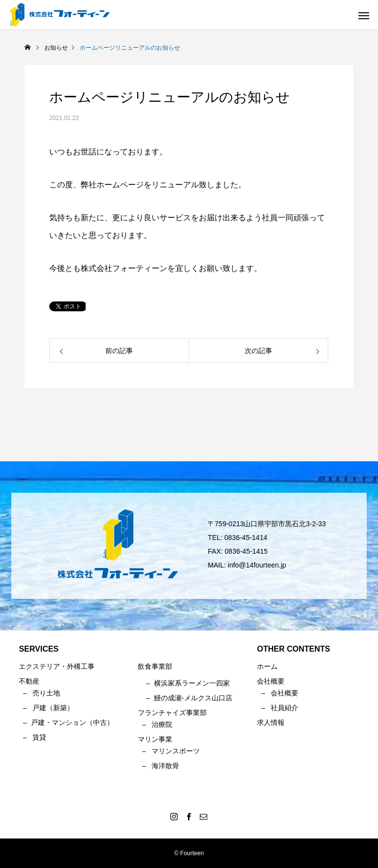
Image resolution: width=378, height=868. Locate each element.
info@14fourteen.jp (257, 565)
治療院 (162, 724)
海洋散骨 (165, 766)
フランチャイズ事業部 (172, 713)
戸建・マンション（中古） (72, 722)
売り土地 (46, 693)
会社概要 (284, 693)
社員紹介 (284, 708)
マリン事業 (155, 739)
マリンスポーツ (176, 751)
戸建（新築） (53, 708)
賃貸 (39, 737)
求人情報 (271, 722)
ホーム (267, 666)
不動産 (29, 681)
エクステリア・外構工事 (57, 666)
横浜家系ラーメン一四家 (192, 683)
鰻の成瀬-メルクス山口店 (193, 698)
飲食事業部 (155, 666)
